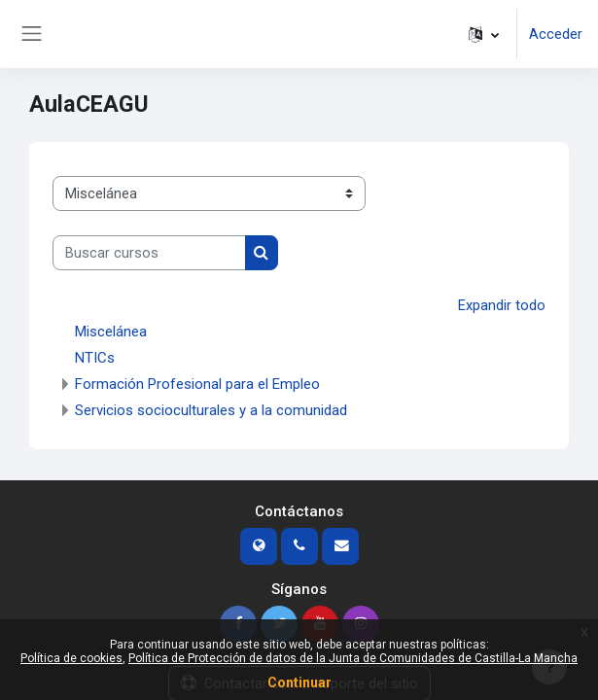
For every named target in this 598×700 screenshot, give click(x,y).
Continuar (299, 682)
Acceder (556, 34)
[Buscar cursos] (149, 253)
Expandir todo (502, 305)
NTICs (95, 358)
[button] (484, 34)
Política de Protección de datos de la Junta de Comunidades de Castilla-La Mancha (353, 658)
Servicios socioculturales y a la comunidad (211, 410)
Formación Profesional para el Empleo (197, 384)
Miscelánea (111, 332)
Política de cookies (71, 658)
